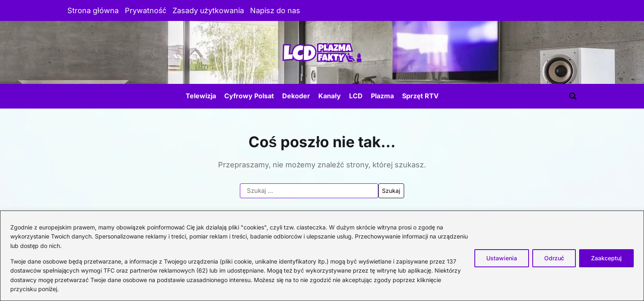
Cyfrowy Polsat (249, 96)
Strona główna (93, 10)
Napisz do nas (275, 10)
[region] (322, 256)
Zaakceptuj (606, 258)
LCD (356, 96)
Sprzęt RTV (420, 96)
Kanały (330, 96)
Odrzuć (554, 258)
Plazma (382, 96)
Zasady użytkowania (208, 10)
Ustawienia (502, 258)
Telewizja (201, 96)
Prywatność (146, 10)
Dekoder (296, 96)
